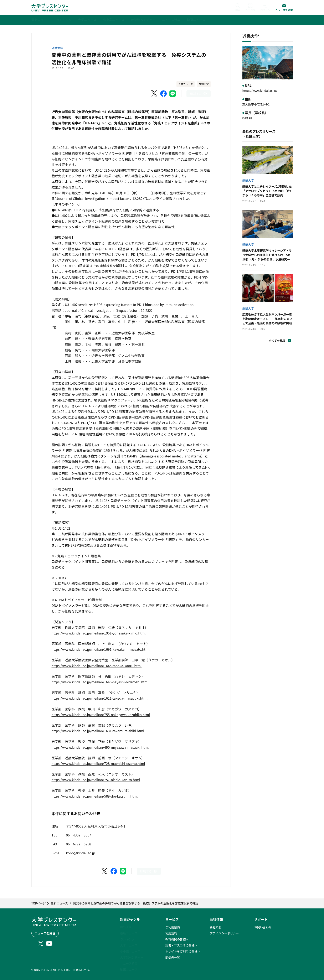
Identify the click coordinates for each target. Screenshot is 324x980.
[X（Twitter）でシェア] (154, 94)
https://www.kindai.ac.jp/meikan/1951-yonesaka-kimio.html (99, 633)
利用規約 (171, 933)
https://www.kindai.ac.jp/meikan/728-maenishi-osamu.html (98, 763)
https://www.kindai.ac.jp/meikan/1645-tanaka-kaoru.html (97, 666)
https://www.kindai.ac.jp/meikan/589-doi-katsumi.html (95, 796)
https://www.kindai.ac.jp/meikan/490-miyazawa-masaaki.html (100, 747)
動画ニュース (129, 969)
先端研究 (204, 84)
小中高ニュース (130, 951)
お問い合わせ (263, 927)
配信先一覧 (173, 957)
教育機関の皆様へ (177, 939)
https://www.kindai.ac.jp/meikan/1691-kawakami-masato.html (101, 649)
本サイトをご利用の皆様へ (183, 951)
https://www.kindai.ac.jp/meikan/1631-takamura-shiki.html (98, 731)
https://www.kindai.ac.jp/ (260, 90)
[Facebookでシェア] (164, 94)
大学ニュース (186, 84)
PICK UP (126, 927)
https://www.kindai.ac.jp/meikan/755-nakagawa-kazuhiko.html (101, 715)
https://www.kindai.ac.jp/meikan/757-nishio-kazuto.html (96, 780)
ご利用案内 (173, 927)
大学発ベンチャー (132, 957)
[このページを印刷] (199, 94)
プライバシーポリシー (224, 933)
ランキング (127, 939)
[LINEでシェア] (173, 94)
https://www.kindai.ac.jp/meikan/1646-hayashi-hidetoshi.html (100, 682)
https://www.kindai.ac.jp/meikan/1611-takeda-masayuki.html (100, 698)
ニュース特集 (129, 963)
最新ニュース (129, 933)
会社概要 (216, 927)
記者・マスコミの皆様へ (181, 945)
